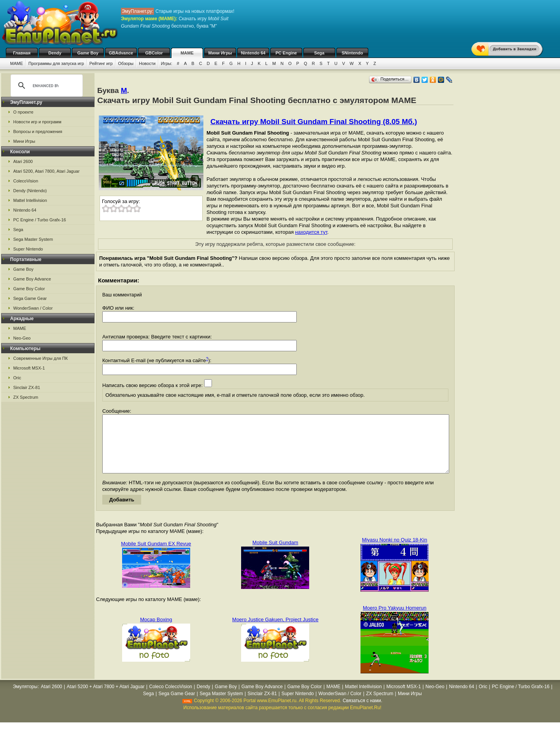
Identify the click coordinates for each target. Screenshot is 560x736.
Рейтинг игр (101, 63)
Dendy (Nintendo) (30, 191)
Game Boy (88, 53)
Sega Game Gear (30, 298)
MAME (187, 53)
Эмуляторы (25, 698)
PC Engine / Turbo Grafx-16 (40, 220)
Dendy (55, 53)
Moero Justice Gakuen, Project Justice (275, 631)
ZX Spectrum (26, 397)
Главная (22, 53)
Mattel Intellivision (30, 200)
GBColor (154, 53)
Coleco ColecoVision (171, 698)
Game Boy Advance (32, 279)
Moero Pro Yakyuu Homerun (395, 619)
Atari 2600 (23, 161)
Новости (147, 63)
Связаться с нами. (362, 712)
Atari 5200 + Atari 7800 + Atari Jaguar (106, 698)
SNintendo (353, 53)
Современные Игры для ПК (40, 358)
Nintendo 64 (253, 53)
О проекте (23, 112)
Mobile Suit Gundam (275, 554)
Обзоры (126, 63)
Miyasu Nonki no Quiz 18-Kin (395, 551)
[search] (45, 86)
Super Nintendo (28, 249)
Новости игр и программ (37, 122)
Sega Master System (33, 239)
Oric (17, 378)
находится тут (311, 232)
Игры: (167, 63)
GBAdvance (121, 53)
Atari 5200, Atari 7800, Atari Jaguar (46, 171)
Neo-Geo (22, 338)
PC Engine (286, 53)
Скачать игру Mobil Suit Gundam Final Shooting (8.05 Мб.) (314, 122)
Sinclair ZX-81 (27, 387)
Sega (319, 53)
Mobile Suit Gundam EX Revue (156, 555)
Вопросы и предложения (38, 131)
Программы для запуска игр (56, 63)
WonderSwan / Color (33, 308)
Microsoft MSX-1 (29, 368)
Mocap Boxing (156, 631)
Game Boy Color (29, 289)
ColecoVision (26, 181)
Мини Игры (220, 53)
